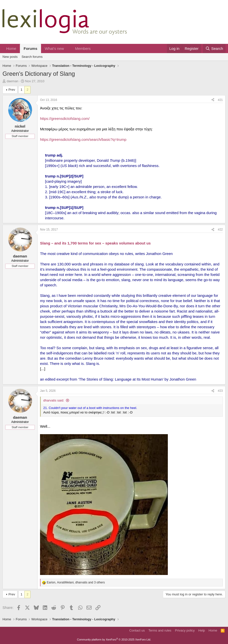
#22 (220, 230)
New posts (10, 57)
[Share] (213, 100)
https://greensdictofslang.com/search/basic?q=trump (83, 139)
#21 (220, 100)
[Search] (214, 48)
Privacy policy (185, 630)
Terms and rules (160, 630)
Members (83, 48)
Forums (30, 48)
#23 (220, 391)
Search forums (32, 57)
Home (11, 48)
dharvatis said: (54, 400)
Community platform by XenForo (114, 640)
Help (202, 630)
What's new (54, 48)
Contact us (137, 630)
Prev (12, 90)
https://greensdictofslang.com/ (65, 119)
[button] (68, 48)
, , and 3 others (76, 582)
